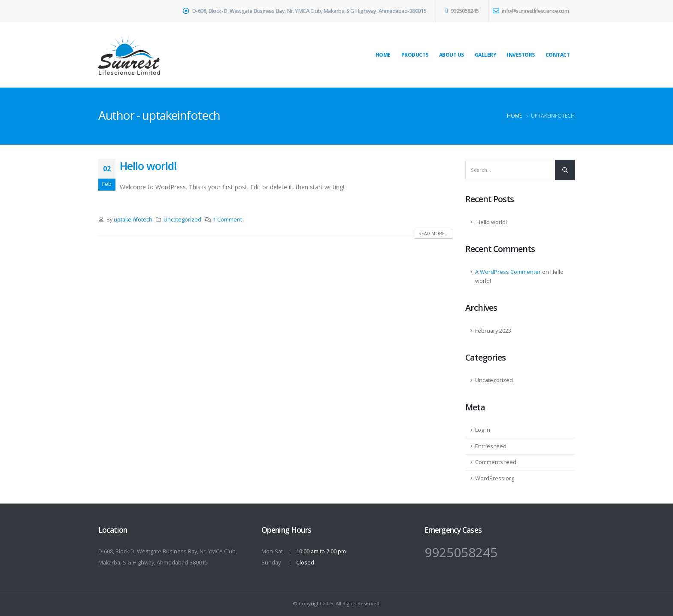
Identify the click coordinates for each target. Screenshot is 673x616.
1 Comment (227, 220)
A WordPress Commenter (508, 272)
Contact (558, 55)
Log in (483, 430)
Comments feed (496, 462)
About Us (452, 55)
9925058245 (462, 11)
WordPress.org (495, 478)
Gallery (486, 55)
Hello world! (148, 166)
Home (383, 55)
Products (415, 55)
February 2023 (493, 331)
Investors (521, 55)
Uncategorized (182, 220)
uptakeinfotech (133, 220)
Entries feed (491, 446)
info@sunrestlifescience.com (531, 11)
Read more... (434, 234)
